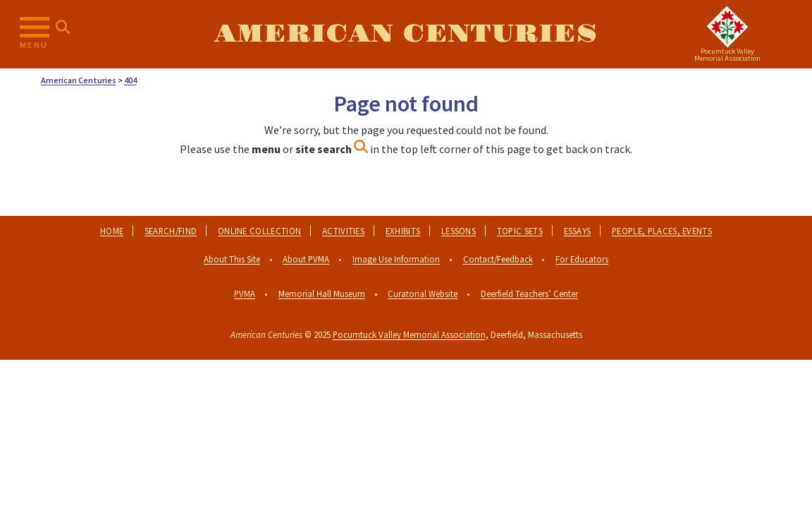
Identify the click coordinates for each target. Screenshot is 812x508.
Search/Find (171, 231)
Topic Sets (520, 231)
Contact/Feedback (498, 259)
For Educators (582, 259)
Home (112, 231)
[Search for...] (63, 28)
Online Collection (259, 231)
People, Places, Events (662, 231)
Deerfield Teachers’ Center (529, 294)
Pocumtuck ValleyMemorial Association (727, 55)
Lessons (459, 231)
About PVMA (306, 259)
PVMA (245, 294)
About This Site (232, 259)
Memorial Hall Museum (322, 294)
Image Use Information (396, 259)
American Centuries (406, 34)
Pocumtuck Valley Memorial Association (409, 334)
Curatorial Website (423, 294)
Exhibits (403, 231)
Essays (578, 231)
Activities (343, 231)
